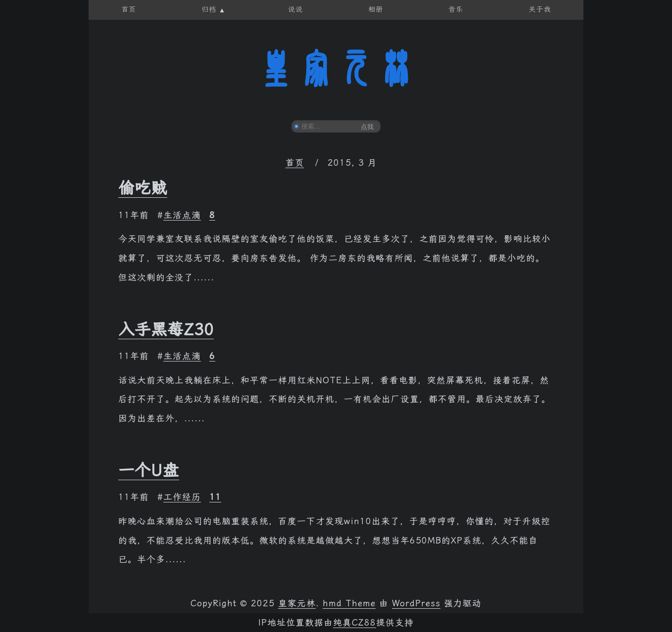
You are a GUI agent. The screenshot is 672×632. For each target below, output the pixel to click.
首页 (295, 163)
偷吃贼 (143, 188)
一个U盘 (149, 470)
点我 (367, 127)
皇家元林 (336, 69)
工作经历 (182, 497)
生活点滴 (182, 215)
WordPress (416, 603)
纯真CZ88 (355, 623)
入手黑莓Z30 (166, 329)
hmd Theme (349, 603)
